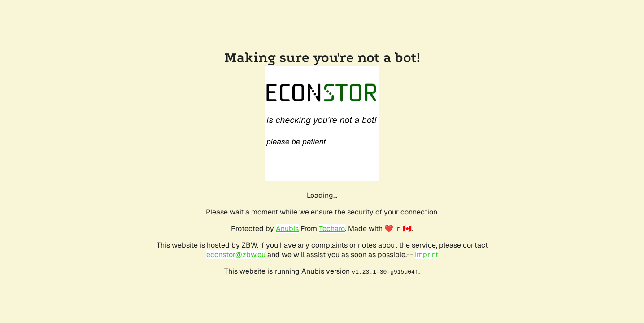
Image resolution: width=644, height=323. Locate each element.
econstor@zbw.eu (236, 255)
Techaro (332, 229)
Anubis (287, 229)
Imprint (426, 255)
